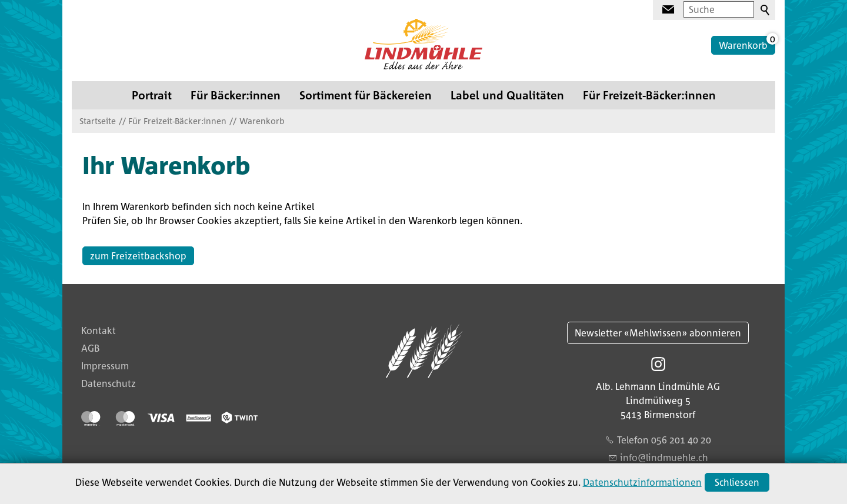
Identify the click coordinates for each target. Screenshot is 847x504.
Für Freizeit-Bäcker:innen (649, 95)
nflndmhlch (664, 458)
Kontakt (99, 331)
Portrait (152, 95)
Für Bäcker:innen (236, 95)
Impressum (105, 366)
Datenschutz (109, 383)
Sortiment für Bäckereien (366, 95)
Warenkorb (743, 45)
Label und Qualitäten (507, 95)
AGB (90, 348)
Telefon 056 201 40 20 (664, 440)
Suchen (766, 11)
